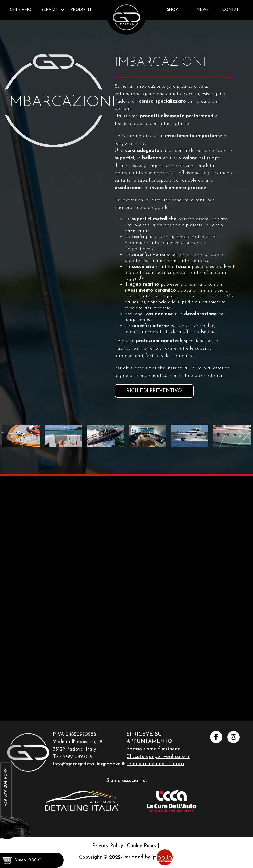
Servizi (49, 10)
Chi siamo (21, 10)
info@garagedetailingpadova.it (89, 757)
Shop (172, 10)
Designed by (148, 850)
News (202, 10)
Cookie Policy (142, 839)
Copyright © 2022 (100, 850)
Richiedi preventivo (154, 391)
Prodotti (81, 10)
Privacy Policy (108, 839)
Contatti (232, 10)
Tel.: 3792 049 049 (73, 750)
